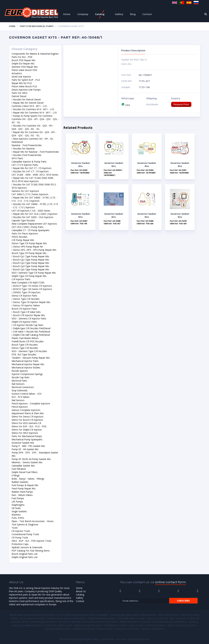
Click (126, 105)
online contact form (170, 582)
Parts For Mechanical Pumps (37, 26)
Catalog (100, 14)
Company (83, 14)
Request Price (181, 104)
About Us (81, 591)
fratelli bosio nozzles (115, 625)
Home (67, 14)
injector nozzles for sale (160, 618)
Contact (147, 14)
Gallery (119, 14)
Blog (133, 14)
